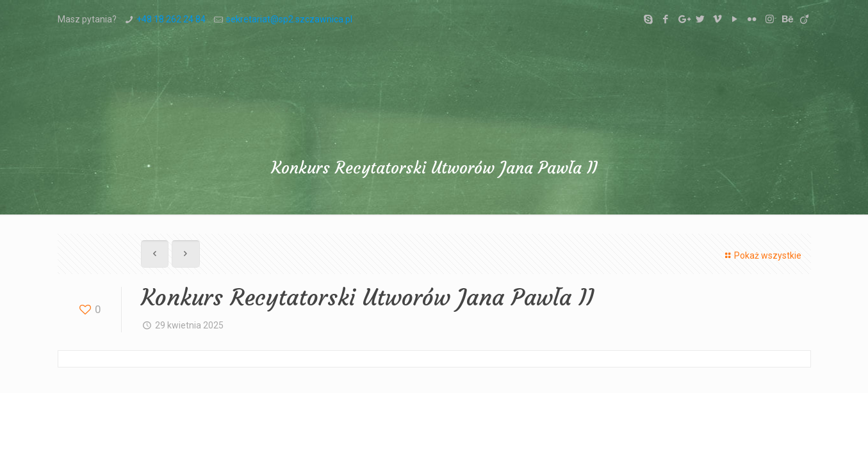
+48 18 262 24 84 (171, 19)
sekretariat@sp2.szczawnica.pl (289, 19)
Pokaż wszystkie (761, 255)
